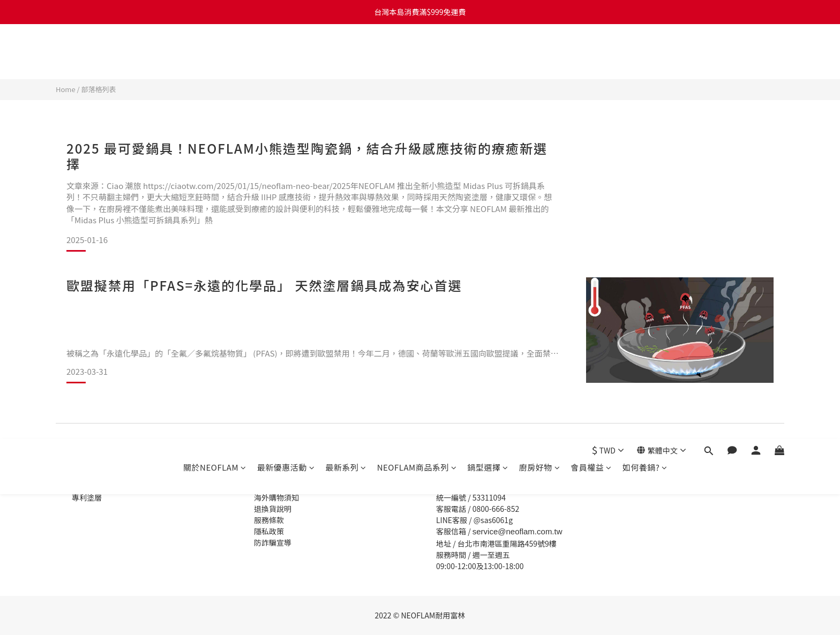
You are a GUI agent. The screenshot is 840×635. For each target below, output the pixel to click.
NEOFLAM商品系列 (417, 52)
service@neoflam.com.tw (517, 531)
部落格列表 (99, 89)
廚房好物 (540, 52)
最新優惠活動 (286, 52)
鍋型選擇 (488, 52)
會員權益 (591, 52)
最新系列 (346, 52)
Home (66, 89)
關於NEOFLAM (215, 52)
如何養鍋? (645, 52)
